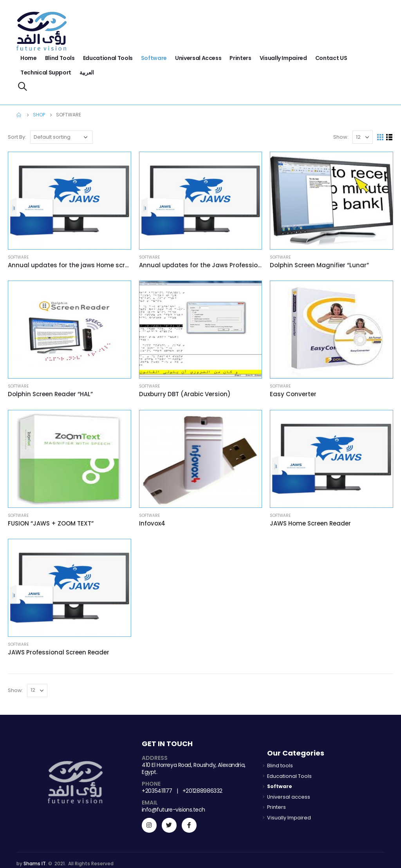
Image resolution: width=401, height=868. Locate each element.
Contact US (331, 58)
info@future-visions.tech (173, 810)
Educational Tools (108, 58)
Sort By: (17, 137)
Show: (341, 137)
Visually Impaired (283, 58)
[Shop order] (61, 137)
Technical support (46, 72)
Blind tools (60, 58)
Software (154, 58)
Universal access (198, 58)
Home (29, 58)
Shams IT (35, 863)
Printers (240, 58)
